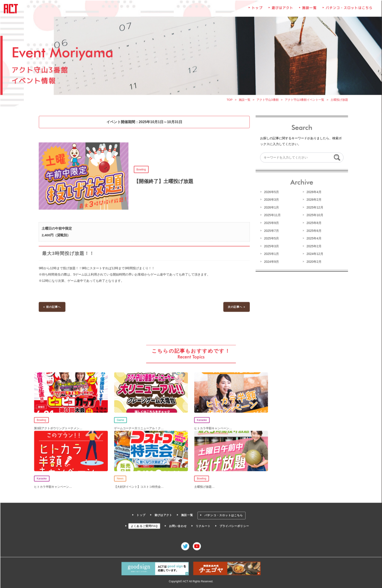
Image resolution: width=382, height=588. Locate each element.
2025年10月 (314, 216)
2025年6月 (313, 231)
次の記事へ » (236, 307)
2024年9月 (271, 262)
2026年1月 (271, 208)
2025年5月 (271, 239)
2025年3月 (271, 247)
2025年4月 (313, 239)
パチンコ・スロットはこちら (348, 10)
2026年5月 (271, 193)
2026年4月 (313, 193)
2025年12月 (314, 208)
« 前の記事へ (53, 307)
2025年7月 (271, 231)
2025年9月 (271, 224)
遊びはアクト (282, 10)
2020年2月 (313, 262)
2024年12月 (314, 254)
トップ (257, 10)
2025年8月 (313, 224)
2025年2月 (313, 247)
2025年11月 (272, 216)
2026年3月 (271, 200)
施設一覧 (309, 10)
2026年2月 (313, 200)
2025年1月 (271, 254)
